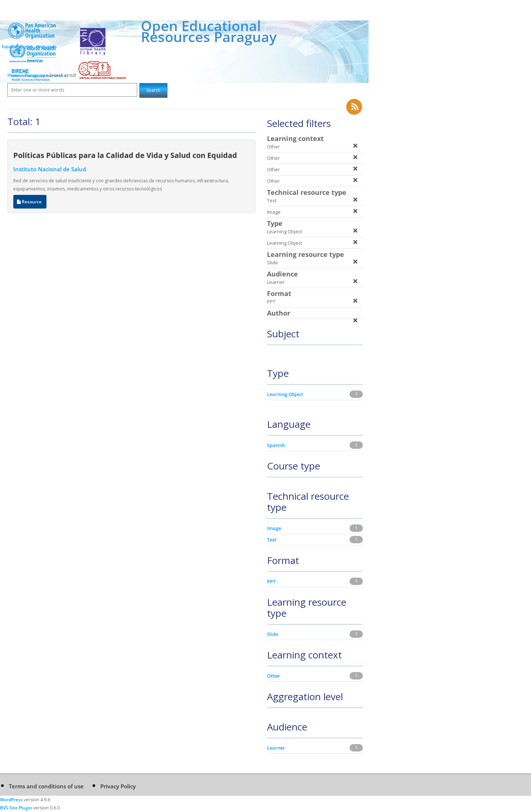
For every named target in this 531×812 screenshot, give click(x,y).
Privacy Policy (118, 786)
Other (274, 676)
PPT (271, 581)
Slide (273, 634)
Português (46, 46)
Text (272, 540)
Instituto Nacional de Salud (50, 169)
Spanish (276, 445)
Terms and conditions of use (46, 786)
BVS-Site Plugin (16, 808)
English (27, 46)
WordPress (11, 800)
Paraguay (35, 75)
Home (14, 75)
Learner (276, 748)
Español (9, 46)
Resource (30, 202)
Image (274, 528)
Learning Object (285, 394)
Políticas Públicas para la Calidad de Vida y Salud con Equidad (125, 155)
